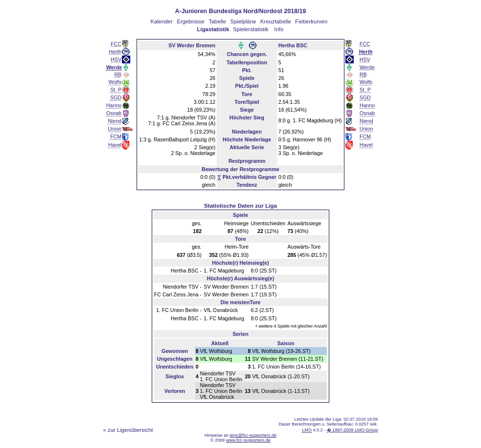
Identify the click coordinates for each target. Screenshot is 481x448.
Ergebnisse (190, 21)
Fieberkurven (311, 21)
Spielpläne (243, 21)
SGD (116, 97)
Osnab (114, 113)
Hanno (114, 105)
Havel (115, 145)
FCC (116, 44)
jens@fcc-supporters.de (253, 435)
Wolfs (115, 82)
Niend (115, 121)
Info (279, 29)
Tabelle (218, 21)
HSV (116, 59)
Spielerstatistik (251, 29)
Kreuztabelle (276, 21)
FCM (116, 136)
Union (115, 129)
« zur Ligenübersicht (128, 430)
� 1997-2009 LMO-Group (352, 430)
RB (118, 75)
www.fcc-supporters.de (248, 440)
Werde (367, 67)
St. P (116, 90)
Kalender (161, 21)
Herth (115, 52)
